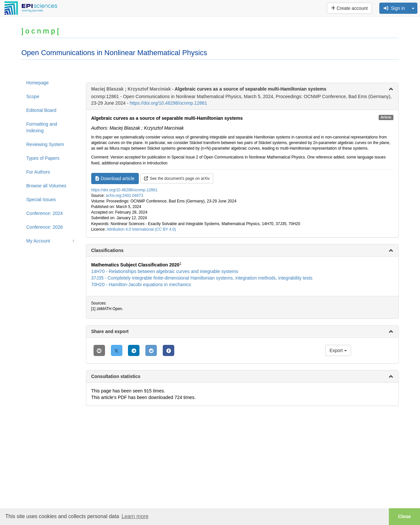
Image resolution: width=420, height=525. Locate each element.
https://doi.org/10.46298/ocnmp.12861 (168, 103)
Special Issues (41, 199)
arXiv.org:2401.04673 (124, 196)
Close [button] (404, 516)
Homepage (38, 83)
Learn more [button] (135, 516)
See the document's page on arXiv (177, 178)
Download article (115, 178)
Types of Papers (43, 158)
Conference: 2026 (44, 227)
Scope (33, 96)
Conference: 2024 (44, 213)
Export (338, 350)
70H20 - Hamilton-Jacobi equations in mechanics (141, 284)
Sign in (394, 8)
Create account (349, 8)
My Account (38, 241)
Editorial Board (41, 110)
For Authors (38, 172)
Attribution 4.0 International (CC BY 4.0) (141, 229)
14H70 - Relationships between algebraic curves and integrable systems (165, 271)
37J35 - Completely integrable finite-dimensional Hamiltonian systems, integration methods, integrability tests (202, 278)
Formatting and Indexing (42, 127)
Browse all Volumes (46, 186)
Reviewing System (45, 144)
